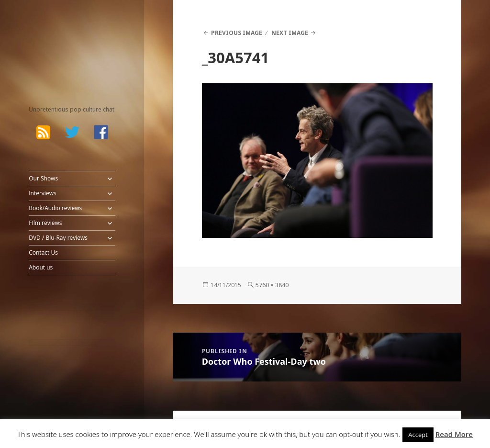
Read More (454, 434)
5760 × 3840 (272, 285)
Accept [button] (418, 435)
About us (41, 267)
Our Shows (43, 178)
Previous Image (237, 33)
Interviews (42, 193)
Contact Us (43, 252)
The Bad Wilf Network (62, 43)
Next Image (290, 33)
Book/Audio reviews (55, 208)
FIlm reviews (45, 223)
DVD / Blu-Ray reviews (58, 238)
